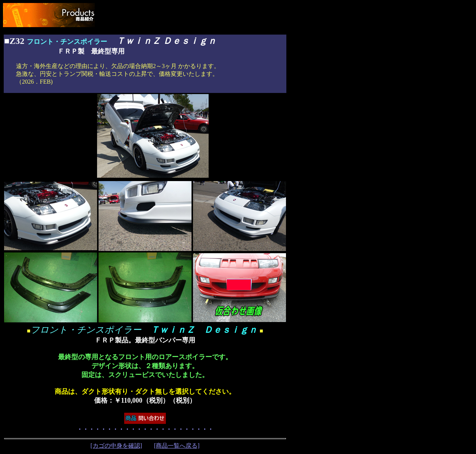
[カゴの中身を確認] (116, 446)
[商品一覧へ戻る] (177, 446)
